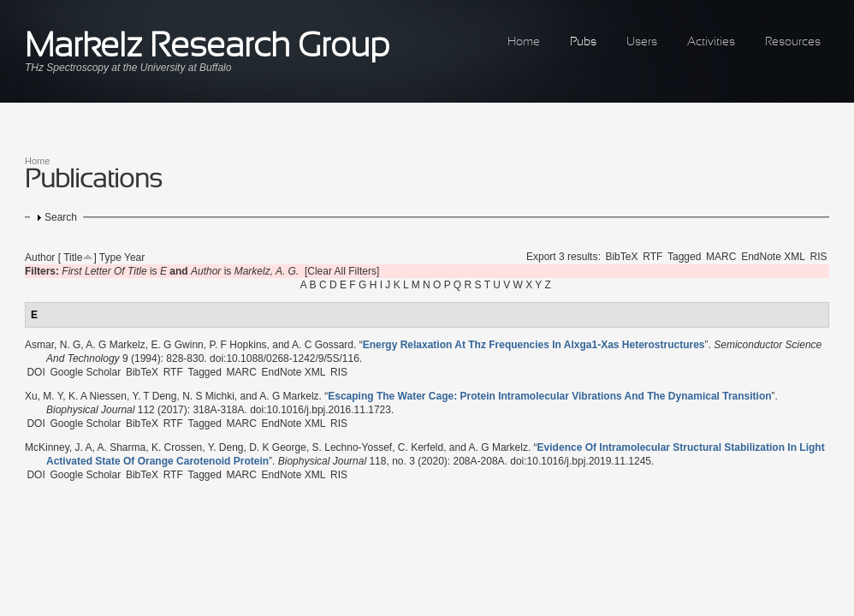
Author (40, 258)
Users (642, 42)
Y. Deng (226, 447)
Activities (711, 42)
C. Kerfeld (421, 447)
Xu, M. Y (44, 396)
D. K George (278, 447)
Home (524, 42)
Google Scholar (85, 372)
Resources (793, 42)
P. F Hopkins (237, 345)
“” (534, 345)
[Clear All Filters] (342, 271)
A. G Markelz (115, 345)
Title (73, 258)
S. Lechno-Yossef (353, 447)
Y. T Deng (154, 396)
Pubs (583, 42)
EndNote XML (773, 257)
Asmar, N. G (53, 345)
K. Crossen (177, 447)
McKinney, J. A (58, 447)
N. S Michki (208, 396)
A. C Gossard (323, 345)
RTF (652, 257)
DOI (36, 372)
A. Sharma (122, 447)
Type (110, 258)
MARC (721, 257)
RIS (819, 257)
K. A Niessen (98, 396)
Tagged (684, 257)
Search (61, 217)
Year (134, 258)
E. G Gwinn (177, 345)
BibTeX (621, 257)
